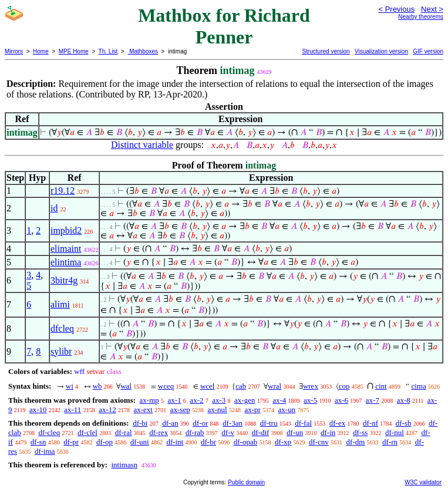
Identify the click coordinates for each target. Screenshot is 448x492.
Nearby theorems (421, 17)
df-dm (356, 442)
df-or (200, 423)
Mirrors (14, 51)
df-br (208, 442)
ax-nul (217, 410)
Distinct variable (142, 145)
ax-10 (38, 410)
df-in (328, 432)
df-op (105, 442)
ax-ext (143, 410)
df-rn (390, 442)
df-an (170, 423)
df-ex (337, 423)
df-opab (245, 442)
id (54, 208)
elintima (66, 262)
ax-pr (252, 410)
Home (41, 51)
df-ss (360, 432)
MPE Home (74, 51)
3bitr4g (64, 280)
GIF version (428, 51)
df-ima (45, 451)
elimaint (66, 249)
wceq (166, 386)
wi (70, 386)
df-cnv (319, 442)
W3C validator (423, 482)
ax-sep (180, 410)
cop (344, 386)
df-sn (38, 442)
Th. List (108, 51)
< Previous (396, 9)
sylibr (61, 351)
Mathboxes (143, 51)
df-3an (233, 423)
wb (97, 386)
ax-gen (245, 400)
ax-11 (73, 410)
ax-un (287, 410)
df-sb (404, 423)
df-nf (370, 423)
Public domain (246, 482)
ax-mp (149, 400)
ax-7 (373, 400)
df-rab (195, 432)
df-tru (269, 423)
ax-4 (279, 400)
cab (241, 386)
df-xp (283, 442)
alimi (60, 304)
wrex (311, 386)
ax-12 (107, 410)
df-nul (395, 432)
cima (418, 386)
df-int (175, 442)
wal (126, 386)
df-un (295, 432)
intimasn (124, 465)
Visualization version (381, 51)
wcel (208, 386)
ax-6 (341, 400)
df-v (228, 432)
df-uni (140, 442)
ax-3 (219, 400)
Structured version (326, 51)
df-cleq (49, 432)
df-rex (159, 432)
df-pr (71, 442)
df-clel (87, 432)
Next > (432, 9)
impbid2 (66, 230)
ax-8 (404, 400)
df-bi (140, 423)
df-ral (124, 432)
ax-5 (310, 400)
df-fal (303, 423)
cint (381, 386)
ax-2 (196, 400)
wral (274, 386)
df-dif (261, 432)
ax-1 (175, 400)
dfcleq (62, 328)
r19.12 (63, 191)
